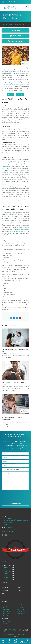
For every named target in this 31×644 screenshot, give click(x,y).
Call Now (11, 95)
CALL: (15, 41)
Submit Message (15, 504)
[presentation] (16, 497)
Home (4, 24)
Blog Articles (9, 24)
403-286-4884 (12, 2)
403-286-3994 (10, 531)
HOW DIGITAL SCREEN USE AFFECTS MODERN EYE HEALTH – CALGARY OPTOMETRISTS (13, 418)
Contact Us (20, 95)
